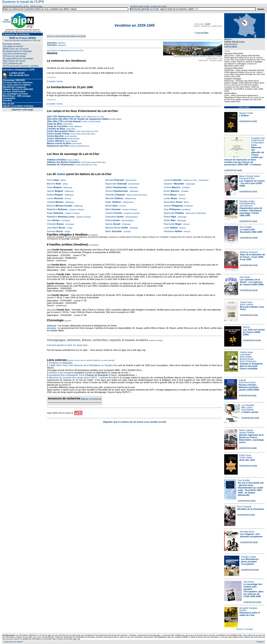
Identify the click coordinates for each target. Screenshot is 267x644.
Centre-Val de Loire (234, 42)
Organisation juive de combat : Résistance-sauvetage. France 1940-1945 (251, 212)
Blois (71, 124)
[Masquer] (62, 45)
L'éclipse (244, 115)
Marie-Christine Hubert (250, 176)
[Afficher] (61, 43)
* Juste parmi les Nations (12, 642)
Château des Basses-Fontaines (63, 162)
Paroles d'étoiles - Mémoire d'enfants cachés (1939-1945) (249, 387)
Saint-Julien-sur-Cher (89, 131)
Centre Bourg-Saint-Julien (61, 131)
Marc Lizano (247, 408)
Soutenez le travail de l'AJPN (23, 2)
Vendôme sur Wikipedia (61, 363)
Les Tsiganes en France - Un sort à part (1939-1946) (252, 183)
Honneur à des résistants (61, 373)
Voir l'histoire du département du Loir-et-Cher (65, 50)
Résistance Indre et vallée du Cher (250, 614)
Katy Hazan (245, 277)
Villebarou (78, 126)
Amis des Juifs (247, 460)
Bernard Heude (247, 359)
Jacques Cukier (246, 113)
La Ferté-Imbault (93, 122)
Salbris (118, 119)
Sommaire (52, 43)
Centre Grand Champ (58, 134)
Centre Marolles (55, 136)
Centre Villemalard (57, 138)
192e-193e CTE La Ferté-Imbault (64, 121)
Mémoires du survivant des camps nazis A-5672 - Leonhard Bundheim (84, 377)
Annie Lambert (247, 304)
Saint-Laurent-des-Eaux (85, 134)
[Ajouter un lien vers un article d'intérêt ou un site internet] (91, 360)
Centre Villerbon (56, 141)
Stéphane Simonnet (249, 252)
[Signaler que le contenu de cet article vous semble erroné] (135, 422)
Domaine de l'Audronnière (61, 165)
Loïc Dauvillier (248, 405)
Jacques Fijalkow (247, 433)
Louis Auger (245, 355)
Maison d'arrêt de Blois (59, 143)
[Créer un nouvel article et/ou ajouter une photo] (66, 36)
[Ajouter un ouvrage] (244, 629)
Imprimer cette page (23, 110)
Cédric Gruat (245, 455)
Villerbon (74, 141)
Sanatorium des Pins (58, 146)
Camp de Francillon (58, 126)
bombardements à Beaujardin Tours (66, 375)
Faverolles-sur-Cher (89, 165)
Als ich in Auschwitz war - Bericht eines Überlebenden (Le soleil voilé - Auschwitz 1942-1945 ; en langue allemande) (251, 489)
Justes (61, 174)
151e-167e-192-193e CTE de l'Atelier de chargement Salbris (78, 119)
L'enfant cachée (250, 412)
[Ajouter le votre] (156, 340)
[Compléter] (93, 235)
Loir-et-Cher (231, 47)
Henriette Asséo (247, 532)
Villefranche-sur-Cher (95, 117)
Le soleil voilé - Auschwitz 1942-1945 (251, 231)
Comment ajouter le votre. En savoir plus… (68, 345)
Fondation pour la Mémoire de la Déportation (258, 140)
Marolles (73, 136)
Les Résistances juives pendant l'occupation (250, 562)
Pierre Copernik (244, 507)
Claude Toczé (246, 302)
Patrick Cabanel (246, 430)
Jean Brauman (246, 206)
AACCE (246, 327)
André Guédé (246, 357)
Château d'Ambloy (57, 160)
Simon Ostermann (248, 361)
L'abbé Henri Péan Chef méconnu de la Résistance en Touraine (81, 365)
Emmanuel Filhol (247, 178)
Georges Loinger (247, 201)
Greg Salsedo (248, 410)
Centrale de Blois (56, 129)
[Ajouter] (68, 321)
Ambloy (75, 160)
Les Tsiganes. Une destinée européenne (251, 535)
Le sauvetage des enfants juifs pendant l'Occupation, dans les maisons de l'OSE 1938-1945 (254, 590)
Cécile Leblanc (246, 458)
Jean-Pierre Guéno (247, 382)
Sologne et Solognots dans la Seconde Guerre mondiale (251, 366)
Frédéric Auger (246, 352)
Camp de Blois (55, 124)
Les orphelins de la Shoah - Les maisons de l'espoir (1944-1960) (252, 282)
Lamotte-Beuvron (82, 146)
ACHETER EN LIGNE (248, 121)
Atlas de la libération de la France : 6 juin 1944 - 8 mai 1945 (252, 257)
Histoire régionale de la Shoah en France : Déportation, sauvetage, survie (252, 439)
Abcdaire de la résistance (251, 509)
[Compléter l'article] (55, 81)
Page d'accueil (7, 21)
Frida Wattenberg (247, 204)
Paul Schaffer (246, 227)
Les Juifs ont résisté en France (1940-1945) (254, 332)
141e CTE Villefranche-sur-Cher (64, 116)
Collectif (242, 380)
